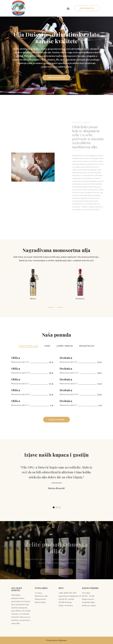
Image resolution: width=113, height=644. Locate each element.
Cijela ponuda (56, 420)
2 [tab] (57, 507)
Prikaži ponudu (57, 78)
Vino (47, 346)
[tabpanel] (57, 479)
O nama (38, 593)
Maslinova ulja (28, 346)
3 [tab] (59, 507)
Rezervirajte (87, 8)
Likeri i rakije (65, 346)
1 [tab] (54, 507)
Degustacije (87, 346)
